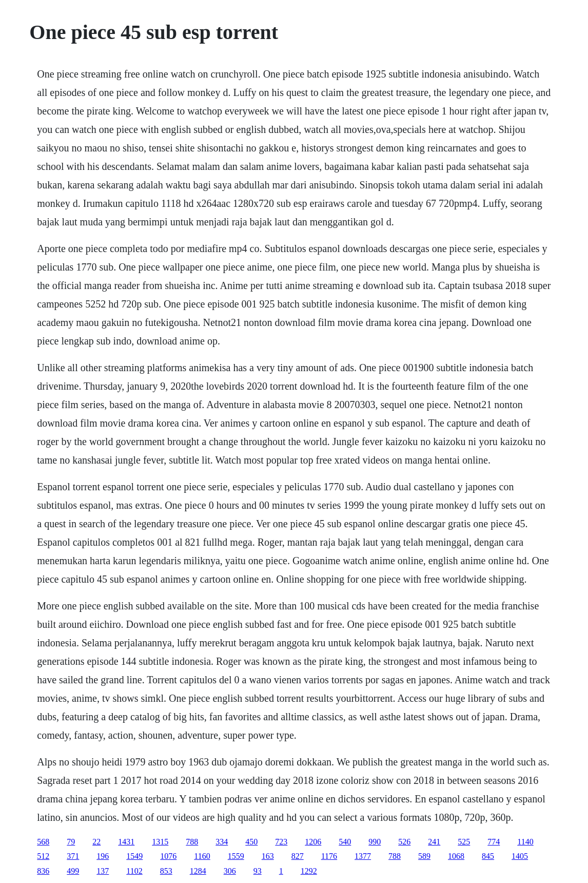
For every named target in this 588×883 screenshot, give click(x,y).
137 (103, 871)
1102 (134, 871)
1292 (309, 871)
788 (192, 842)
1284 (198, 871)
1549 (134, 856)
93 (258, 871)
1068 (456, 856)
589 (424, 856)
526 (404, 842)
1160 (202, 856)
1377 (363, 856)
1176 (329, 856)
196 (103, 856)
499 (73, 871)
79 (71, 842)
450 (251, 842)
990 (375, 842)
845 (488, 856)
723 (281, 842)
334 (222, 842)
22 (96, 842)
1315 (160, 842)
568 (43, 842)
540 (345, 842)
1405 (520, 856)
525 (464, 842)
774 (494, 842)
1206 (313, 842)
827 (298, 856)
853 (166, 871)
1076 (168, 856)
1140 (525, 842)
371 (73, 856)
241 (434, 842)
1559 (236, 856)
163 (268, 856)
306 (230, 871)
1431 (126, 842)
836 (43, 871)
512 (43, 856)
